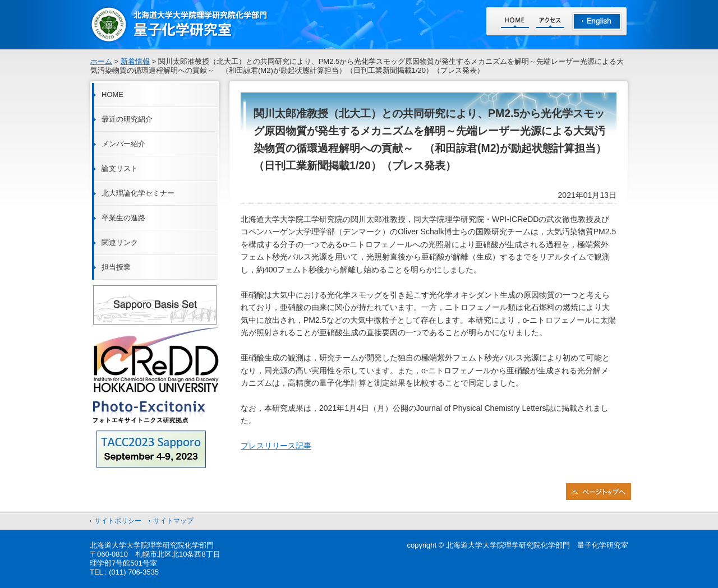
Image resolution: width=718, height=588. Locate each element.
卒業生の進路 (123, 218)
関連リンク (120, 242)
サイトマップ (173, 521)
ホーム (101, 61)
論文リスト (120, 168)
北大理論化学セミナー (138, 193)
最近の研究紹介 (127, 119)
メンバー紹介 (123, 144)
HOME (112, 94)
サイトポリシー (118, 521)
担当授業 (116, 267)
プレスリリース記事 (276, 446)
